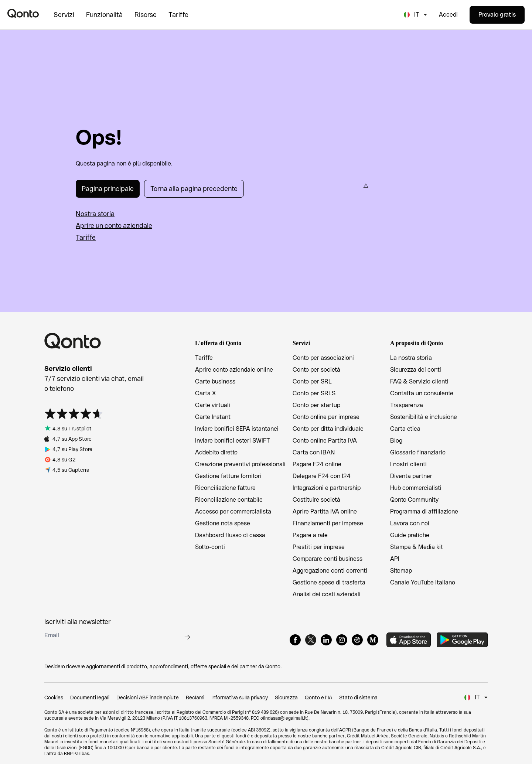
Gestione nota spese (223, 523)
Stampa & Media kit (417, 547)
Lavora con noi (410, 523)
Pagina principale (108, 189)
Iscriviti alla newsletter (78, 622)
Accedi (448, 15)
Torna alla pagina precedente (194, 189)
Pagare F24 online (317, 464)
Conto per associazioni (323, 358)
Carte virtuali (213, 405)
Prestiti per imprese (319, 547)
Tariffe (86, 237)
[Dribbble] (357, 640)
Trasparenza (407, 405)
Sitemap (401, 571)
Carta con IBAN (314, 452)
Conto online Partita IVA (325, 441)
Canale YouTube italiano (423, 582)
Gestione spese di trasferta (329, 582)
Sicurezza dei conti (416, 370)
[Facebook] (295, 640)
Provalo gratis (497, 15)
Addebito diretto (216, 452)
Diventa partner (411, 476)
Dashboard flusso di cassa (230, 535)
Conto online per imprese (326, 417)
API (395, 559)
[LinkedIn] (326, 640)
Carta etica (405, 429)
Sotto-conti (210, 547)
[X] (311, 640)
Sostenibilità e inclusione (424, 417)
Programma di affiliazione (424, 511)
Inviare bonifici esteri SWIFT (233, 441)
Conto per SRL (312, 381)
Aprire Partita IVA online (325, 511)
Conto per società (316, 370)
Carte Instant (213, 417)
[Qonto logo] (23, 13)
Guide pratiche (410, 535)
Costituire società (316, 500)
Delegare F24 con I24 (322, 476)
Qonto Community (414, 500)
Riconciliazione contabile (229, 500)
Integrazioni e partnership (327, 488)
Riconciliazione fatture (225, 488)
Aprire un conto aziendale (114, 226)
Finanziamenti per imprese (328, 523)
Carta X (205, 393)
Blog (396, 441)
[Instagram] (342, 640)
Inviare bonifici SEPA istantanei (237, 429)
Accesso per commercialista (233, 511)
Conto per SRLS (314, 393)
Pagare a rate (310, 535)
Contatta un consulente (422, 393)
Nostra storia (95, 214)
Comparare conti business (328, 559)
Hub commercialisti (416, 488)
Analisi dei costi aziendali (327, 594)
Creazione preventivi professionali (240, 464)
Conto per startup (316, 405)
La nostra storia (411, 358)
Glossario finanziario (418, 452)
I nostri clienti (408, 464)
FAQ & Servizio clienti (419, 381)
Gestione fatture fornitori (228, 476)
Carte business (215, 381)
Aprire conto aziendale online (234, 370)
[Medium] (373, 640)
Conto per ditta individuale (328, 429)
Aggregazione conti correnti (330, 571)
